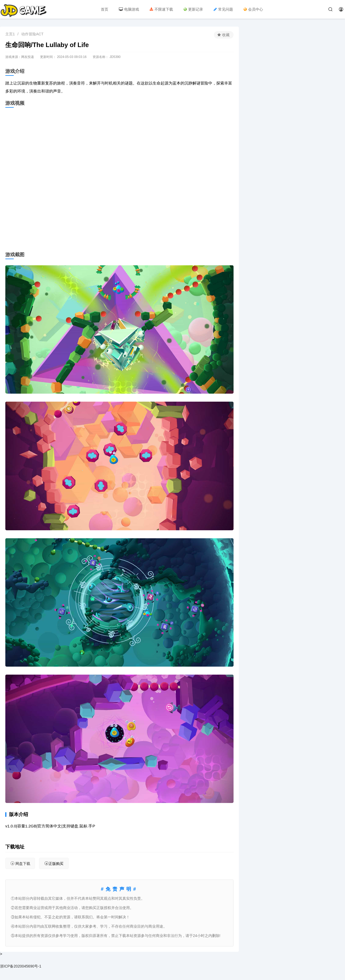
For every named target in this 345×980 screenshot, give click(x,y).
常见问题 (223, 9)
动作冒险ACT (32, 34)
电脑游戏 (129, 9)
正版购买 (54, 863)
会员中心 (253, 9)
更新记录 (193, 9)
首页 (105, 9)
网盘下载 (20, 863)
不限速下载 (161, 9)
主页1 (10, 34)
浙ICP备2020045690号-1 (21, 966)
